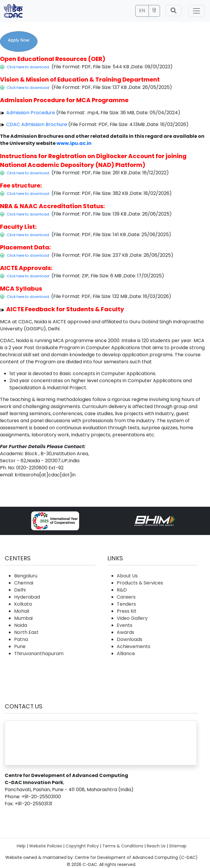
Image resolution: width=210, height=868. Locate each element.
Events (125, 625)
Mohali (22, 611)
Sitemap (178, 846)
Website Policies (46, 846)
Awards (125, 632)
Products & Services (140, 583)
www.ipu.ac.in (74, 143)
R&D (122, 590)
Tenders (126, 604)
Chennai (24, 583)
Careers (126, 597)
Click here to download (28, 67)
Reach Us (156, 846)
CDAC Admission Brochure (36, 124)
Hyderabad (27, 597)
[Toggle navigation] (196, 11)
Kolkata (23, 604)
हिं (154, 10)
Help (21, 846)
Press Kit (127, 611)
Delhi (20, 590)
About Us (127, 576)
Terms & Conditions (123, 846)
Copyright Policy (82, 846)
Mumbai (23, 618)
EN (142, 10)
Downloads (130, 639)
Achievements (134, 646)
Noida (21, 625)
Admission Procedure (30, 113)
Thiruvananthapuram (39, 654)
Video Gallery (132, 618)
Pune (20, 646)
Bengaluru (26, 576)
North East (26, 632)
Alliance (126, 654)
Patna (21, 639)
